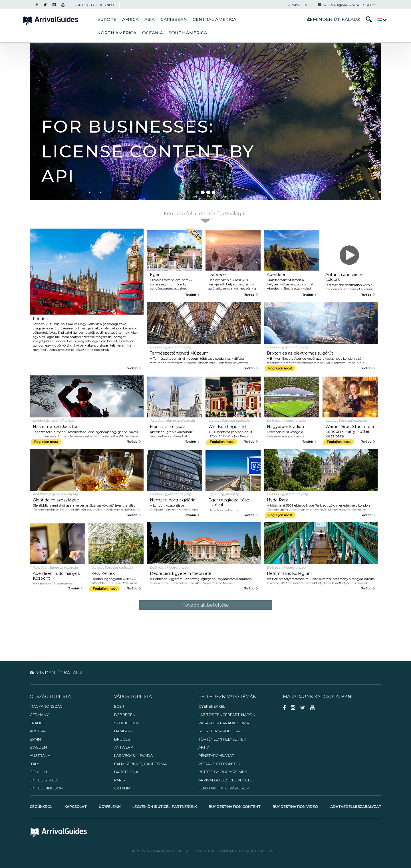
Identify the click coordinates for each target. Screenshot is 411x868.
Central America (214, 19)
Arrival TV (298, 5)
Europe (107, 19)
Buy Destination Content (235, 807)
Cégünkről (41, 807)
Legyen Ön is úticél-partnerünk (165, 807)
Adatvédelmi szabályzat (356, 807)
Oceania (153, 33)
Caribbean (174, 19)
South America (188, 33)
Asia (150, 19)
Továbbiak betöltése (206, 605)
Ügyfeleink (110, 807)
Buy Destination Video (295, 807)
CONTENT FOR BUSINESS (95, 5)
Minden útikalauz (334, 19)
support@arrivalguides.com (346, 5)
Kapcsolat (76, 807)
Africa (130, 19)
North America (117, 33)
